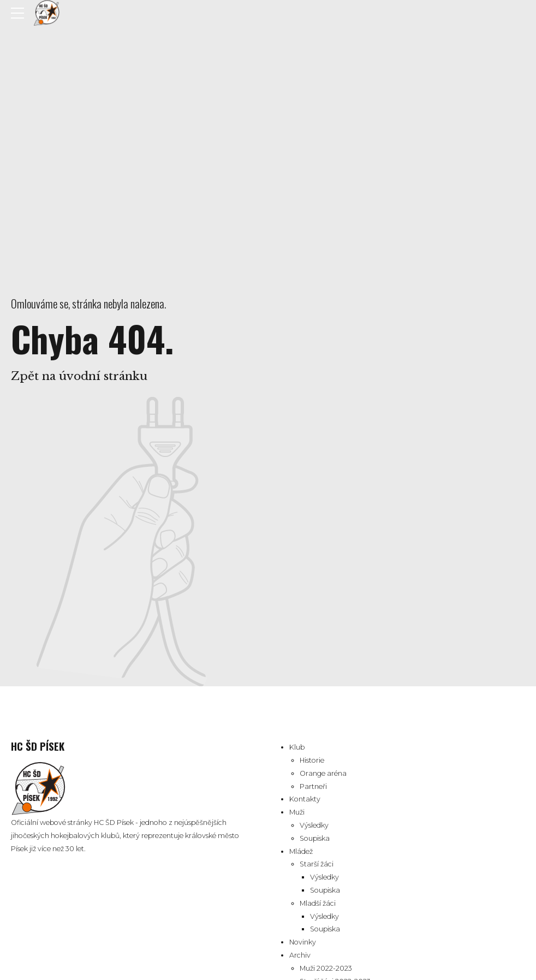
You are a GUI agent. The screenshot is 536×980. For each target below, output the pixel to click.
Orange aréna (323, 773)
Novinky (303, 942)
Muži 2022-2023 (326, 968)
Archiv (300, 955)
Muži (297, 812)
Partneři (313, 786)
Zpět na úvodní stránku (79, 376)
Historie (312, 760)
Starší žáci (317, 864)
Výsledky (314, 825)
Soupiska (315, 838)
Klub (297, 747)
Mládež (301, 851)
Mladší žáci (318, 903)
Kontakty (305, 799)
